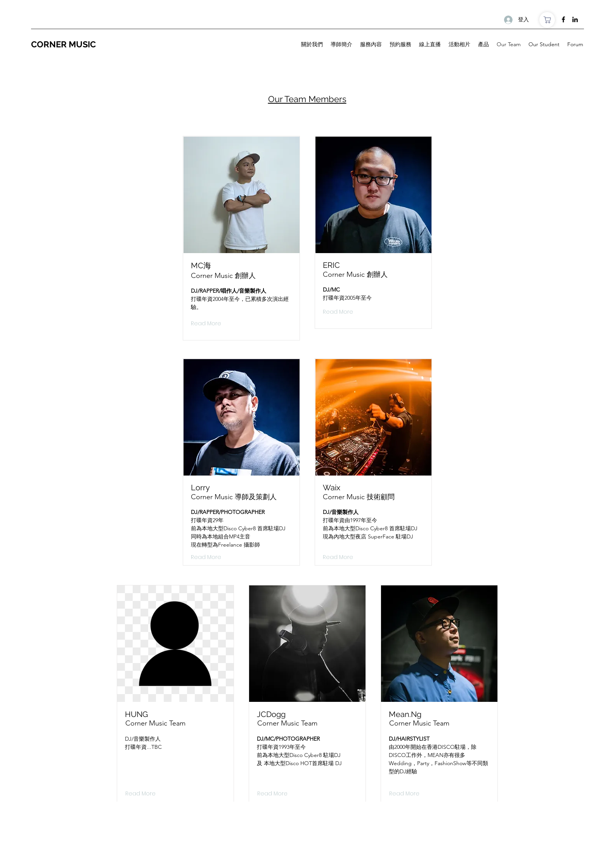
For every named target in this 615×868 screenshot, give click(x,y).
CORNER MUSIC (64, 44)
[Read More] (206, 324)
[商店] (547, 20)
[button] (139, 794)
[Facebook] (563, 19)
